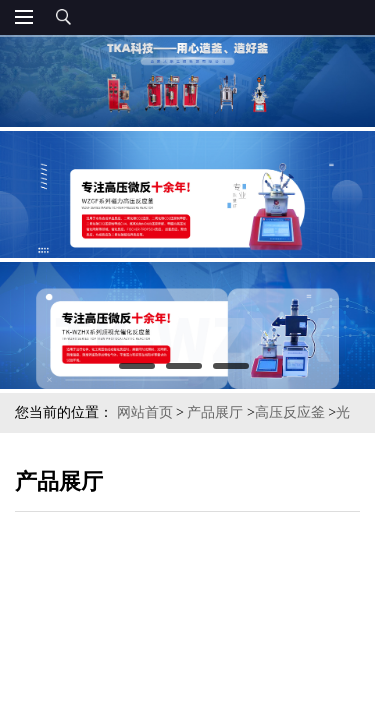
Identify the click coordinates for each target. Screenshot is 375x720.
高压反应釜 (290, 412)
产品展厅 (215, 412)
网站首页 (145, 412)
